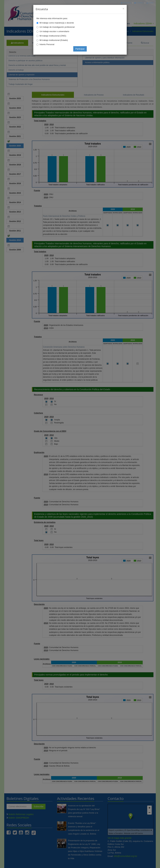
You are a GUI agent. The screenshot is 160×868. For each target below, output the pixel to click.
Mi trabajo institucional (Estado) (54, 40)
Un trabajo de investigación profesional (57, 27)
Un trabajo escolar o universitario (54, 31)
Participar (80, 49)
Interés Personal (47, 44)
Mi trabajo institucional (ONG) (53, 36)
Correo (139, 3)
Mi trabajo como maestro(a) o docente (57, 23)
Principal (126, 3)
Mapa (150, 3)
